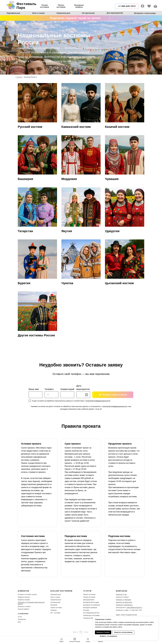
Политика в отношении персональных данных (31, 603)
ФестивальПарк (26, 6)
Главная (19, 77)
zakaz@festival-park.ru (134, 608)
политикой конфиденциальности (98, 401)
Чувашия (112, 179)
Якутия (67, 231)
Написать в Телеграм (123, 600)
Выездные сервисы (79, 6)
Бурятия (24, 283)
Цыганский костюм (119, 283)
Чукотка (67, 283)
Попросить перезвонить (124, 605)
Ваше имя (34, 389)
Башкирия (25, 179)
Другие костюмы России (36, 335)
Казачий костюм (117, 127)
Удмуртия (112, 231)
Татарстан (25, 231)
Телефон (49, 389)
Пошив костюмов (45, 6)
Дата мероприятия (83, 387)
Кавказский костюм (76, 127)
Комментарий (67, 389)
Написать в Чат (121, 594)
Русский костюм (30, 127)
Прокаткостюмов (61, 6)
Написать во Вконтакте (124, 602)
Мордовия (69, 179)
